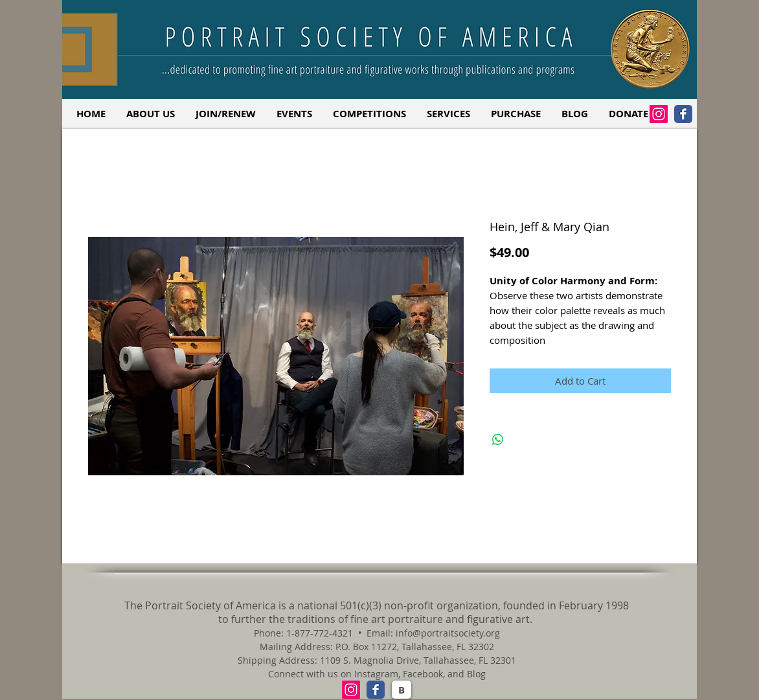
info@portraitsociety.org (448, 633)
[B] (402, 690)
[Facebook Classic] (683, 114)
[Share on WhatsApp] (498, 440)
